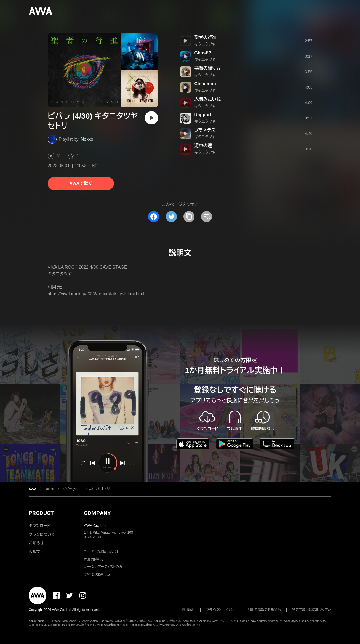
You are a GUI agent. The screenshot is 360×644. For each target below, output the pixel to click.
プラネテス (205, 130)
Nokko (87, 139)
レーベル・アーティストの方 (103, 567)
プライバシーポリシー (221, 610)
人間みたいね (208, 99)
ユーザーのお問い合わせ (102, 552)
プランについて (42, 534)
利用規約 (188, 610)
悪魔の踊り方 (207, 68)
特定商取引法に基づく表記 (312, 610)
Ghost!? (203, 53)
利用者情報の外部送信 (264, 610)
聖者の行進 (206, 37)
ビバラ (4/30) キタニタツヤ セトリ (86, 489)
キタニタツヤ (205, 44)
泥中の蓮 (203, 146)
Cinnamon (205, 84)
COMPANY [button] (97, 513)
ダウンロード (39, 526)
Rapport (203, 115)
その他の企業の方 (97, 574)
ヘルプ (34, 552)
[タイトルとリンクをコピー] (189, 217)
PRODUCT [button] (41, 513)
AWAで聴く (81, 183)
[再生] (151, 118)
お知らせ (36, 543)
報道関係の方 (94, 559)
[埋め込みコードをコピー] (207, 217)
